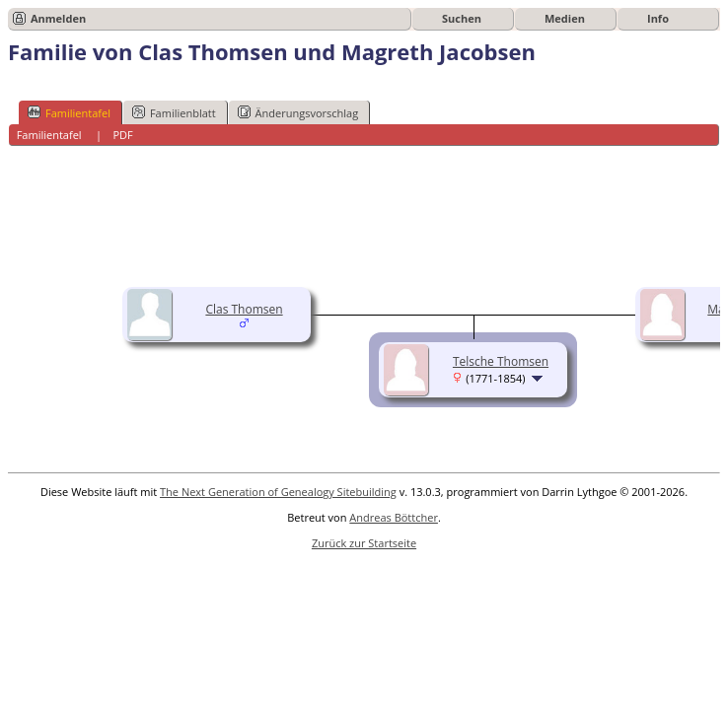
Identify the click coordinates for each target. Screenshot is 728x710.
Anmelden (58, 18)
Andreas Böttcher (394, 517)
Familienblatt (174, 112)
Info (658, 18)
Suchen (462, 18)
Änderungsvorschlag (298, 112)
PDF (122, 135)
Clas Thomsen (244, 309)
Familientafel (69, 112)
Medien (565, 18)
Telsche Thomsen (501, 361)
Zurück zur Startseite (364, 543)
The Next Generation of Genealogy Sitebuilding (278, 492)
